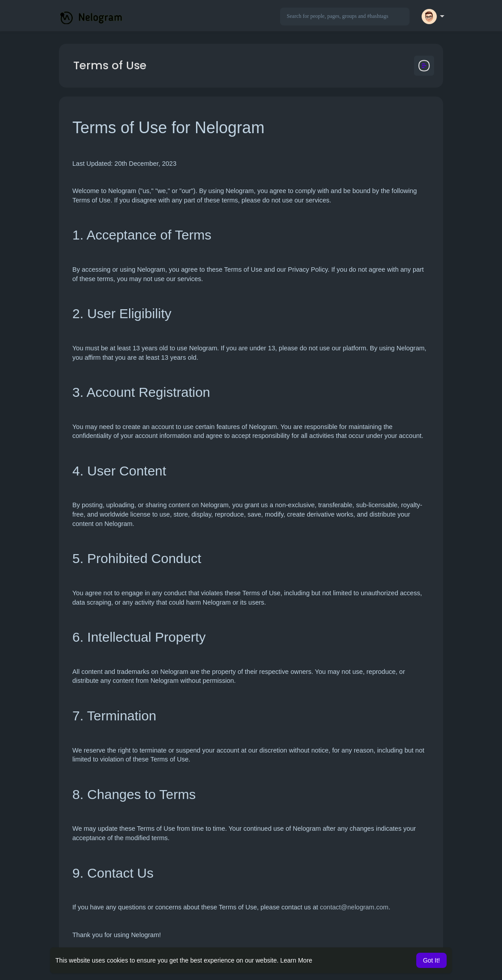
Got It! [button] (431, 960)
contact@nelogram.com (354, 907)
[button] (345, 17)
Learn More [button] (297, 960)
